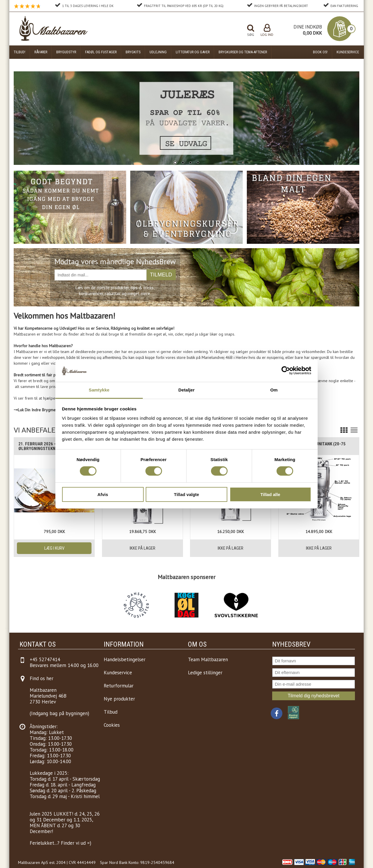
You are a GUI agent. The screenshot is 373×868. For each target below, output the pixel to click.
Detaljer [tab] (186, 390)
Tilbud (111, 712)
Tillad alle (270, 494)
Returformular (119, 686)
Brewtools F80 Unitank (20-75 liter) (314, 446)
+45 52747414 (45, 659)
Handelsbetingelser (125, 659)
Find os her (42, 678)
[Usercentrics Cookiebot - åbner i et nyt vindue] (286, 371)
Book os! (320, 52)
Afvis (103, 494)
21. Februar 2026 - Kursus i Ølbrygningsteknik (46, 446)
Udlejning (158, 52)
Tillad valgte (186, 494)
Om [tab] (274, 390)
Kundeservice (348, 52)
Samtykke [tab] (99, 390)
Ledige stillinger (205, 673)
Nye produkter (119, 699)
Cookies (112, 725)
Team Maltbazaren (208, 659)
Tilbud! (20, 52)
